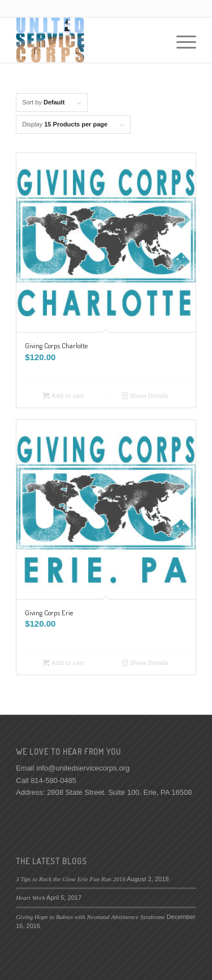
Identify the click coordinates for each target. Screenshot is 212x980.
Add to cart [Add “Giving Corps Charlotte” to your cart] (63, 396)
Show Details (145, 396)
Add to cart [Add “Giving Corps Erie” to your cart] (63, 663)
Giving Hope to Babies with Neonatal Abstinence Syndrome (90, 917)
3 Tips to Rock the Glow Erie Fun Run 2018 (71, 879)
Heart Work (30, 898)
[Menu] (181, 40)
